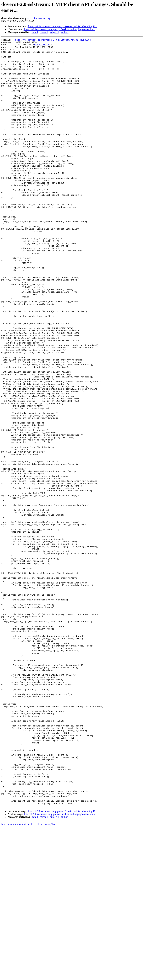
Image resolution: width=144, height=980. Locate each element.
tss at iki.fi (42, 46)
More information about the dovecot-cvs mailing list (28, 977)
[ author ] (64, 32)
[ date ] (34, 32)
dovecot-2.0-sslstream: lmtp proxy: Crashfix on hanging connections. (59, 29)
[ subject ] (54, 32)
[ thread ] (43, 32)
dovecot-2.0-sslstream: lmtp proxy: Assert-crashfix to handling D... (62, 26)
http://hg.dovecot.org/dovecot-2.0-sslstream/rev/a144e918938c (53, 40)
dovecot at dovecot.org (38, 18)
